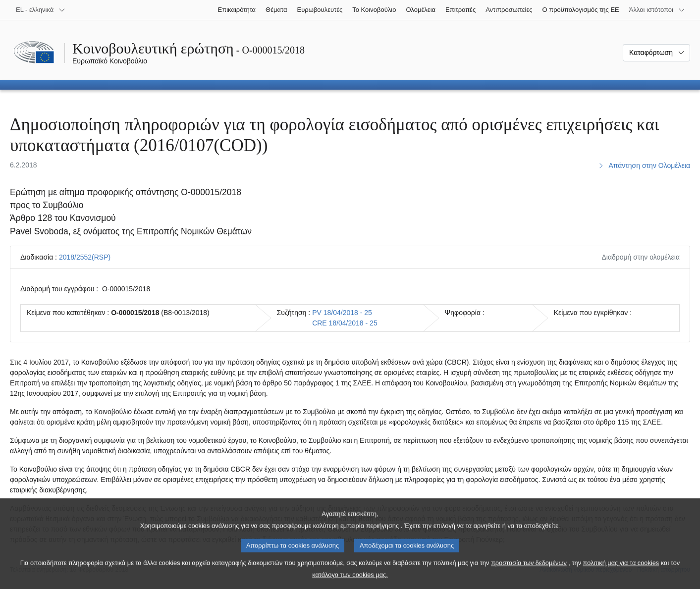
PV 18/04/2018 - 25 (342, 313)
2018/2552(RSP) (85, 257)
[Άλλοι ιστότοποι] (657, 10)
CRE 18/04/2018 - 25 (345, 323)
